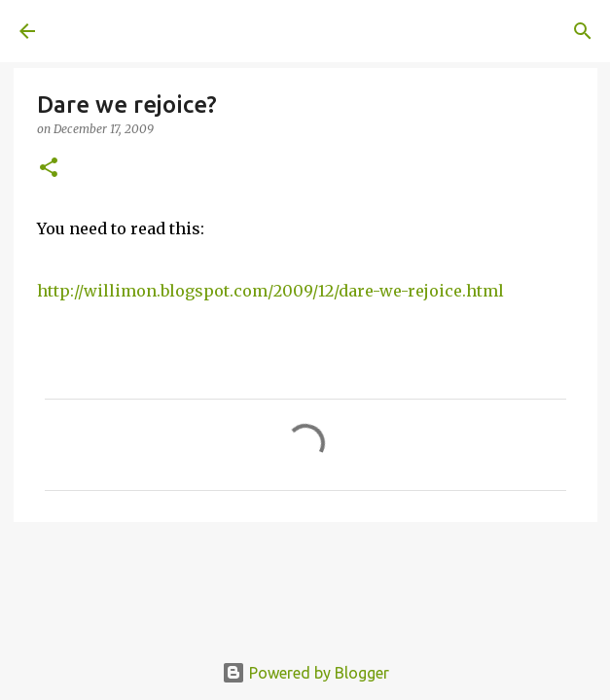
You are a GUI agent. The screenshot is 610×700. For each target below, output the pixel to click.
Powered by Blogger (305, 673)
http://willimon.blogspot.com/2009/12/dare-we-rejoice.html (270, 291)
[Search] (583, 31)
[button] (49, 169)
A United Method (117, 31)
